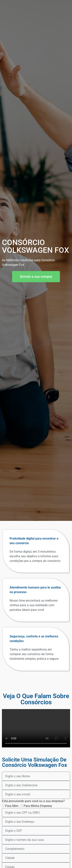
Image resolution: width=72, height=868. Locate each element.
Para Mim (12, 806)
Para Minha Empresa (38, 806)
